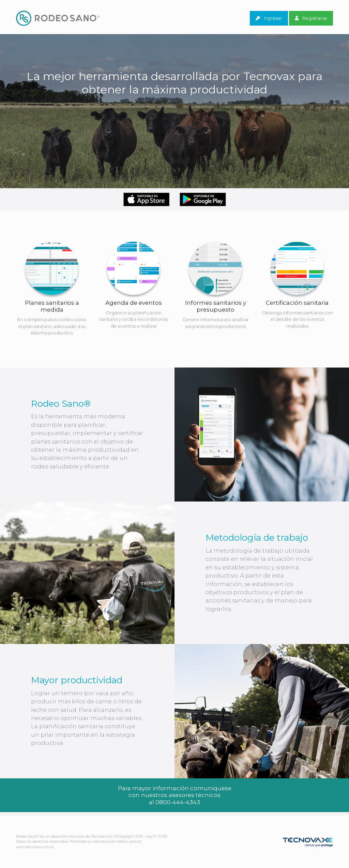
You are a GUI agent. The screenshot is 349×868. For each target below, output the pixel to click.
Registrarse (311, 18)
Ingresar (269, 18)
